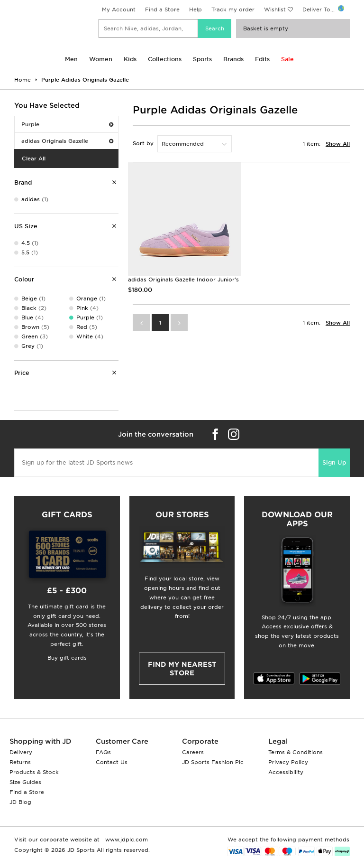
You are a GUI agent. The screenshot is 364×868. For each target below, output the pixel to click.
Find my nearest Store (182, 669)
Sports (202, 59)
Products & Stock (34, 772)
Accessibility (286, 772)
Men (71, 59)
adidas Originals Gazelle (67, 141)
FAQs (103, 752)
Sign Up (334, 462)
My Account (119, 9)
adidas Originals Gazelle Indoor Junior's (183, 280)
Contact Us (112, 762)
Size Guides (25, 782)
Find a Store (162, 9)
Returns (20, 762)
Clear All (34, 159)
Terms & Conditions (296, 752)
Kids (130, 59)
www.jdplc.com (126, 840)
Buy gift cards (67, 658)
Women (101, 59)
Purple (67, 124)
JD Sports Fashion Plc (213, 762)
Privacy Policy (288, 762)
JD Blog (20, 802)
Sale (287, 59)
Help (196, 9)
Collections (165, 59)
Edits (262, 59)
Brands (233, 59)
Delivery (21, 752)
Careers (193, 752)
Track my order (233, 9)
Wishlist (275, 9)
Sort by (143, 143)
